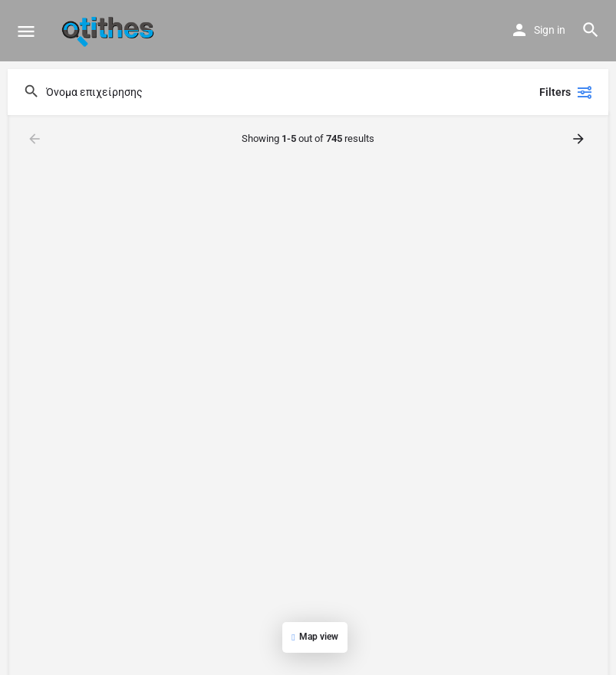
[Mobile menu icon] (26, 31)
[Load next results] (580, 139)
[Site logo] (110, 31)
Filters (566, 92)
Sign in (550, 30)
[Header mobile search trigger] (591, 30)
